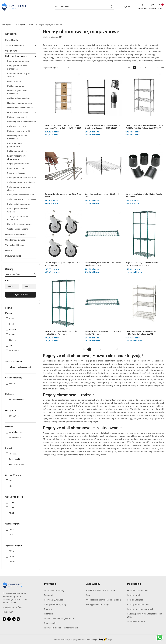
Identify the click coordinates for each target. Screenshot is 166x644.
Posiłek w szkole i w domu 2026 (101, 590)
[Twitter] (18, 619)
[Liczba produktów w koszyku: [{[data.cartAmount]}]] (161, 7)
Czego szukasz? (21, 294)
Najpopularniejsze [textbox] (50, 67)
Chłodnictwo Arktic (136, 622)
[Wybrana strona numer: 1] (134, 68)
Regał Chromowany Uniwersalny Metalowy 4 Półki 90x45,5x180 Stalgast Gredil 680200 (144, 127)
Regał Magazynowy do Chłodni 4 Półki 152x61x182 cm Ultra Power (142, 264)
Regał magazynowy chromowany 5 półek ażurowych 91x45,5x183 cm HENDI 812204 (63, 127)
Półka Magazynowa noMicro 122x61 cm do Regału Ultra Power (103, 333)
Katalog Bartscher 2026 (138, 604)
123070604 (8, 612)
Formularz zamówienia (138, 590)
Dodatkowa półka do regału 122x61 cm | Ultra (102, 195)
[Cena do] (29, 286)
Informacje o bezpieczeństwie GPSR (61, 628)
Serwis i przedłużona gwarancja (59, 618)
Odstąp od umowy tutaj (55, 604)
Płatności (48, 614)
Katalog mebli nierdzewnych (140, 609)
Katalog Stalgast (135, 600)
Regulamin (49, 595)
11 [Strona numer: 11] (157, 68)
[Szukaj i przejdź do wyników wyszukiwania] (112, 7)
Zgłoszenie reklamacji (54, 590)
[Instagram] (9, 619)
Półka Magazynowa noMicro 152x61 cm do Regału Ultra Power (103, 264)
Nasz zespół (50, 623)
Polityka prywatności (54, 600)
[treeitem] (21, 40)
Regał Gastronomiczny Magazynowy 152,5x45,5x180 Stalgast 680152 (141, 333)
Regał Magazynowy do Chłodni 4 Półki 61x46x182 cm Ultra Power (61, 333)
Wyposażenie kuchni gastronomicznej (103, 600)
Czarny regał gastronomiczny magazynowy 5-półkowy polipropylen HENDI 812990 (103, 127)
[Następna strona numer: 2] (162, 68)
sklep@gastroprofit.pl (12, 607)
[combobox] (56, 68)
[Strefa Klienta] (142, 7)
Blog (88, 595)
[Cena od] (12, 286)
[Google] (14, 619)
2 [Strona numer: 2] (140, 68)
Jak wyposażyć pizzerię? (97, 604)
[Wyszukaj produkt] (84, 7)
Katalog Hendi (134, 595)
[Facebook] (4, 619)
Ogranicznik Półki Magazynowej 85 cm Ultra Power (63, 195)
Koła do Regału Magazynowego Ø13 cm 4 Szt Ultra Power (62, 264)
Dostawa (48, 609)
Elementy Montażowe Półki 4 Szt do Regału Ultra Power (144, 195)
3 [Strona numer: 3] (146, 68)
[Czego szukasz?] (35, 275)
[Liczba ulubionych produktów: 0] (153, 7)
